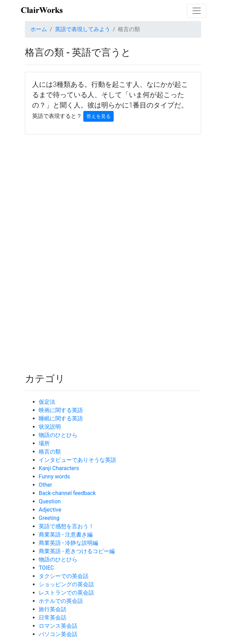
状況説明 (50, 427)
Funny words (54, 477)
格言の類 (50, 452)
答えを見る (98, 116)
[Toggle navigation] (197, 11)
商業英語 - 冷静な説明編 (68, 543)
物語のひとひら (58, 435)
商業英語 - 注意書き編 (66, 535)
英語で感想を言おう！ (66, 526)
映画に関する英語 (61, 410)
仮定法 (47, 402)
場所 (44, 443)
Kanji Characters (59, 468)
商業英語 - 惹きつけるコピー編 (77, 551)
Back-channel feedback (67, 493)
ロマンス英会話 (58, 626)
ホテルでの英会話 (61, 601)
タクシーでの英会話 (64, 576)
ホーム (39, 29)
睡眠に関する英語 (61, 418)
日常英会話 (53, 618)
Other (45, 485)
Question (50, 501)
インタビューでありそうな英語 (77, 460)
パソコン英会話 (58, 634)
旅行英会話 (53, 609)
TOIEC (46, 568)
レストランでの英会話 (66, 593)
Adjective (50, 510)
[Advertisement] (113, 204)
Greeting (49, 518)
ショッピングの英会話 (66, 584)
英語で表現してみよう (83, 29)
